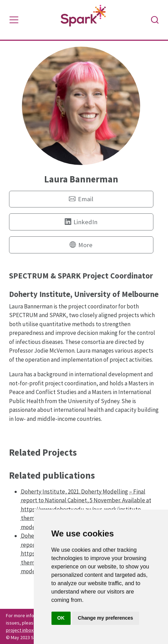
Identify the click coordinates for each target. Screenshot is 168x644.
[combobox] (155, 20)
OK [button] (61, 618)
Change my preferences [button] (106, 618)
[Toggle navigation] (14, 20)
